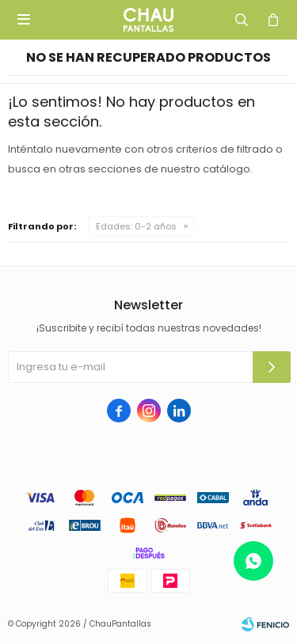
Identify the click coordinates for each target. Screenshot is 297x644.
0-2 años (136, 226)
